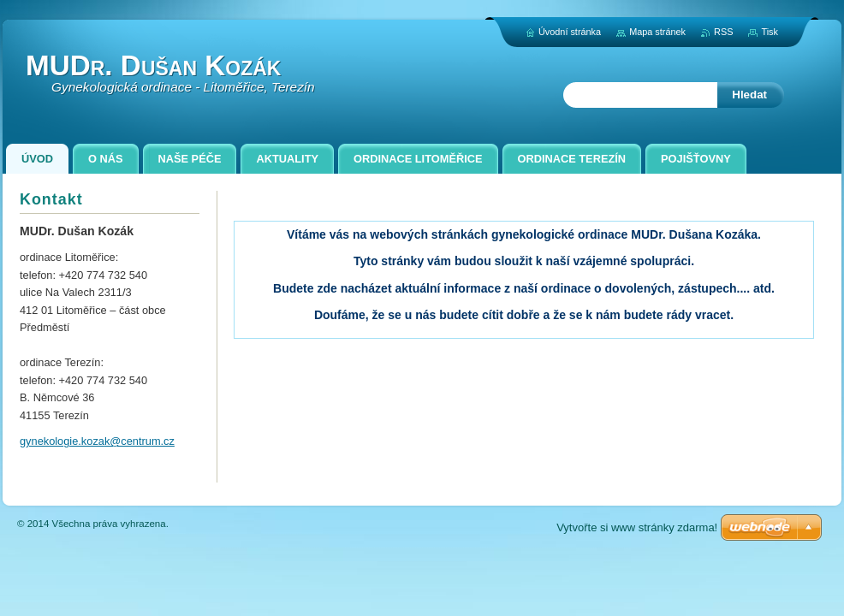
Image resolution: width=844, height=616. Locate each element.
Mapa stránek (657, 32)
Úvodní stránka (570, 32)
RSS (723, 32)
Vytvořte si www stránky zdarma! (637, 527)
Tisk (770, 32)
